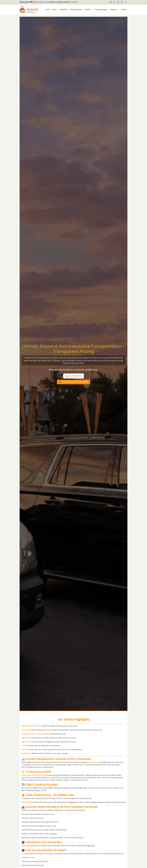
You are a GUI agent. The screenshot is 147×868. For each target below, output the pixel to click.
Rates (55, 10)
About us (114, 10)
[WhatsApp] (122, 2)
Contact (124, 10)
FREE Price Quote (76, 10)
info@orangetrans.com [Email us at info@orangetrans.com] (40, 2)
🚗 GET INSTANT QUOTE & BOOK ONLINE (73, 382)
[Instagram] (118, 2)
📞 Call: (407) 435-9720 (73, 376)
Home (47, 10)
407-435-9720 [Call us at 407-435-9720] (73, 2)
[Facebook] (111, 2)
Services (88, 10)
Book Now (64, 10)
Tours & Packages (101, 10)
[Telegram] (126, 2)
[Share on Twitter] (114, 2)
